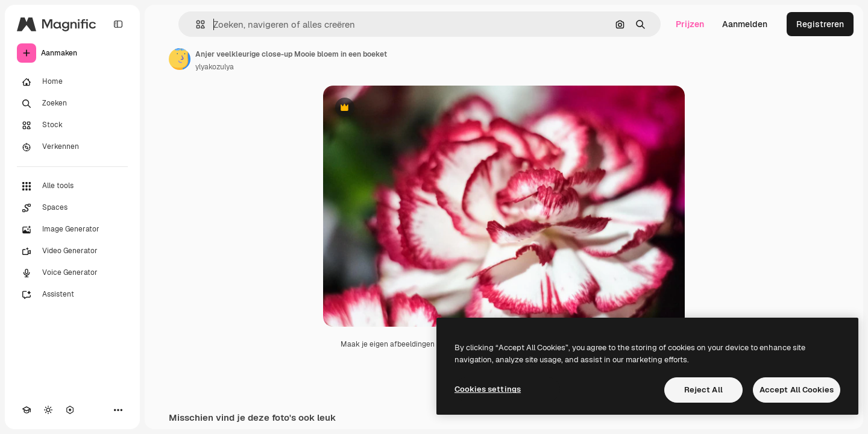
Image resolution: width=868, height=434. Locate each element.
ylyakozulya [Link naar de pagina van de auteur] (215, 67)
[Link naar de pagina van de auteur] (180, 59)
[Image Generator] (72, 230)
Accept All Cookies (797, 390)
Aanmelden (745, 24)
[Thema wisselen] (48, 410)
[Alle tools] (72, 186)
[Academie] (27, 410)
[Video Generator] (72, 251)
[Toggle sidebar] (118, 24)
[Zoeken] (72, 104)
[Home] (72, 82)
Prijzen (690, 24)
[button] (196, 24)
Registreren (820, 24)
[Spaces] (72, 208)
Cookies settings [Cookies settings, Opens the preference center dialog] (488, 389)
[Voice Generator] (72, 273)
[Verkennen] (72, 147)
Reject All (703, 390)
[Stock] (72, 125)
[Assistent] (72, 295)
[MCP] (70, 410)
